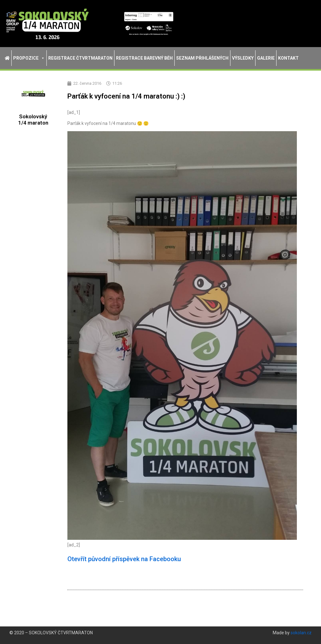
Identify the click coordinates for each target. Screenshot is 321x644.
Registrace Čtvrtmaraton (80, 58)
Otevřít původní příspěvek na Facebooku (124, 559)
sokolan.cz (301, 633)
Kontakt (288, 58)
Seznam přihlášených (202, 58)
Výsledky (243, 58)
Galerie (266, 58)
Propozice (29, 58)
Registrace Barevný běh (144, 58)
